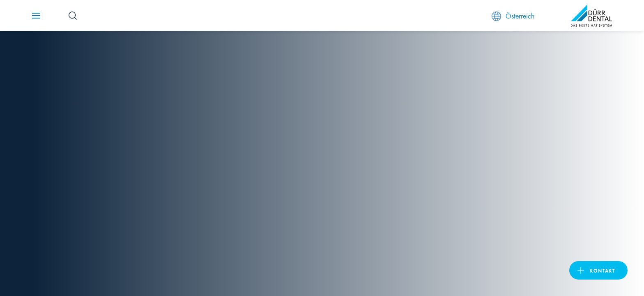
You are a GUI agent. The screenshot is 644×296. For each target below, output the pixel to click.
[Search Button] (73, 16)
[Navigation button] (36, 16)
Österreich (513, 16)
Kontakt (603, 270)
